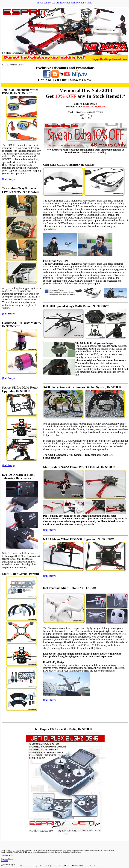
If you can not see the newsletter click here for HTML (64, 3)
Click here (5, 861)
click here (97, 866)
